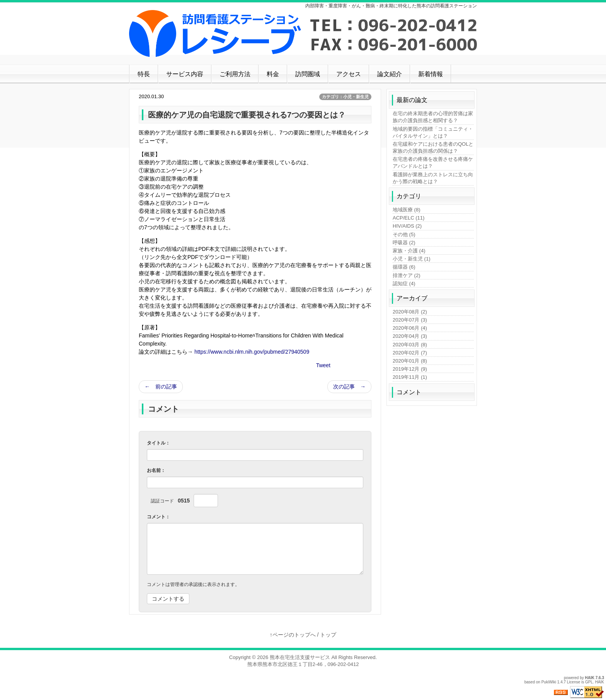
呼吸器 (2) (404, 243)
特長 (144, 74)
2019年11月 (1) (410, 377)
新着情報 (431, 74)
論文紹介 (390, 74)
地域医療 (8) (407, 210)
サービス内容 (185, 74)
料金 (273, 74)
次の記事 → (349, 387)
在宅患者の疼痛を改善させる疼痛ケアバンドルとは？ (433, 163)
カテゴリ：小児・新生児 (345, 97)
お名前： (156, 470)
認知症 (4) (404, 284)
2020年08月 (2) (410, 312)
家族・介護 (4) (409, 251)
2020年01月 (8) (410, 361)
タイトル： (158, 443)
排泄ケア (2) (407, 275)
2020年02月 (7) (410, 353)
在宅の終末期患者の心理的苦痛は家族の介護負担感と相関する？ (433, 117)
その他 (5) (404, 234)
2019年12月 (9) (410, 369)
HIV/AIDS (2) (407, 226)
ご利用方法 (235, 74)
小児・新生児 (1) (412, 259)
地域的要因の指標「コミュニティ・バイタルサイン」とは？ (433, 132)
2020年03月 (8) (410, 345)
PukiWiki (549, 682)
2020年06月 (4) (410, 328)
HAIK (590, 678)
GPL (589, 682)
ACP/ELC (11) (409, 218)
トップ (328, 635)
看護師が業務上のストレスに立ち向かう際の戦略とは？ (433, 178)
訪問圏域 (308, 74)
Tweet (323, 365)
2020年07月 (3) (410, 320)
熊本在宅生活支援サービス (300, 657)
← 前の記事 (161, 387)
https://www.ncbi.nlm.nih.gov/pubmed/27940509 (252, 352)
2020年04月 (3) (410, 336)
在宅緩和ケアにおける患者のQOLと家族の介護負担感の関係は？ (433, 147)
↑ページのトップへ (293, 635)
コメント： (158, 517)
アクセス (349, 74)
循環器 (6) (404, 267)
